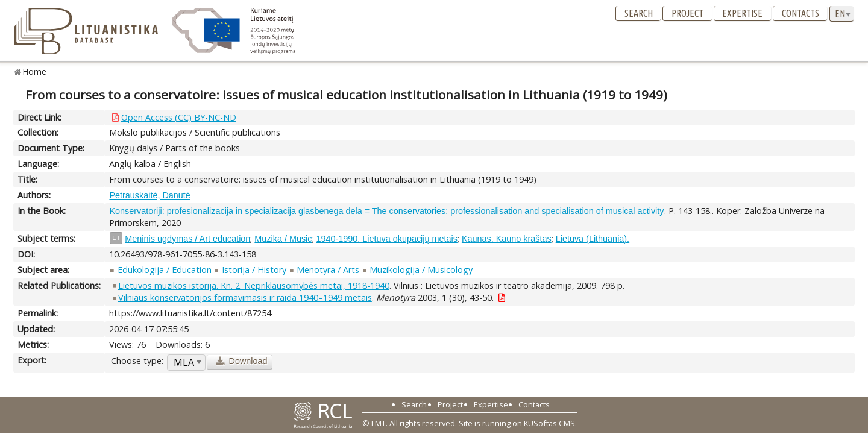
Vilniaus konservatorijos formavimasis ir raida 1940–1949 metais (245, 297)
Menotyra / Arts (328, 270)
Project (687, 13)
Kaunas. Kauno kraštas (507, 239)
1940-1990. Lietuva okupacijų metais (387, 239)
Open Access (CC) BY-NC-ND (179, 117)
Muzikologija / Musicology (421, 270)
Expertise (742, 13)
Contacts (800, 13)
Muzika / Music (283, 239)
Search (639, 13)
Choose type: (137, 361)
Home (35, 71)
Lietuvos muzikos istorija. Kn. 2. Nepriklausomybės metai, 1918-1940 (254, 285)
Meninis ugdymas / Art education (187, 239)
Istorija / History (254, 270)
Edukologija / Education (165, 270)
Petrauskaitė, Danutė (149, 195)
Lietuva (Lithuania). (593, 239)
